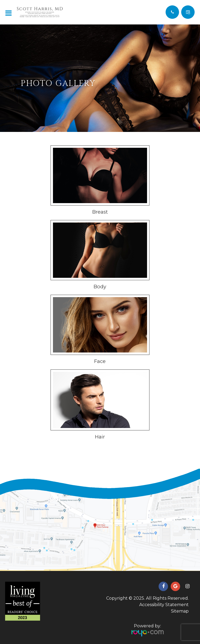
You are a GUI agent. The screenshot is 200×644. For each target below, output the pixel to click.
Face (100, 361)
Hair (100, 437)
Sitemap (180, 611)
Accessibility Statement (164, 605)
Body (100, 287)
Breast (100, 212)
